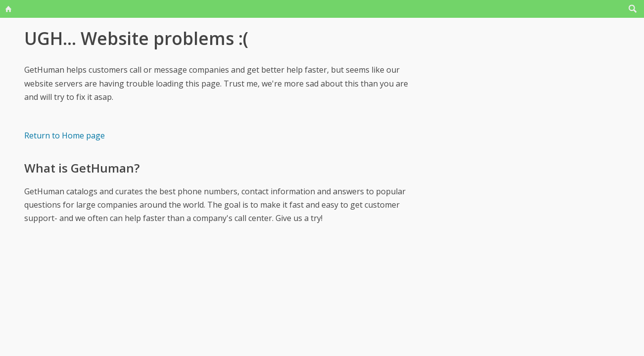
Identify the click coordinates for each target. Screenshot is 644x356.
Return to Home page (65, 135)
